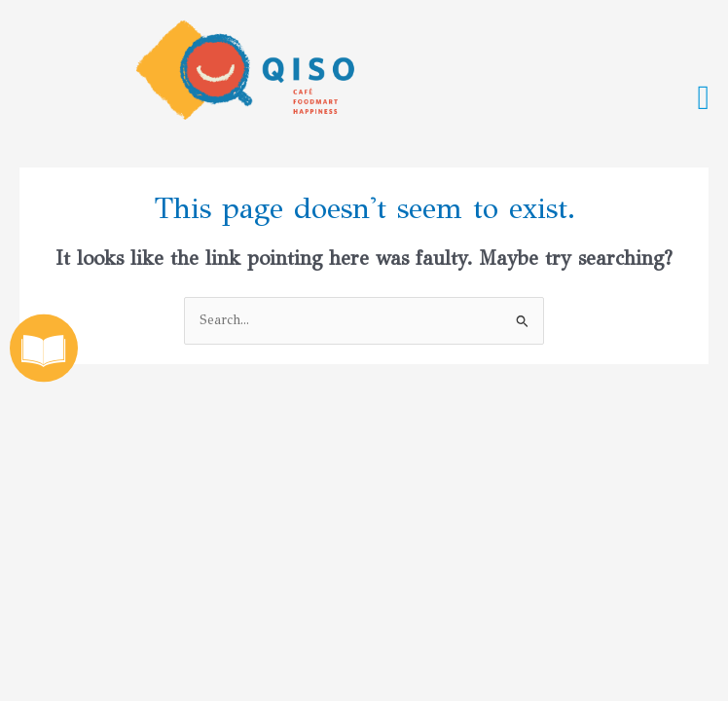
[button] (704, 98)
